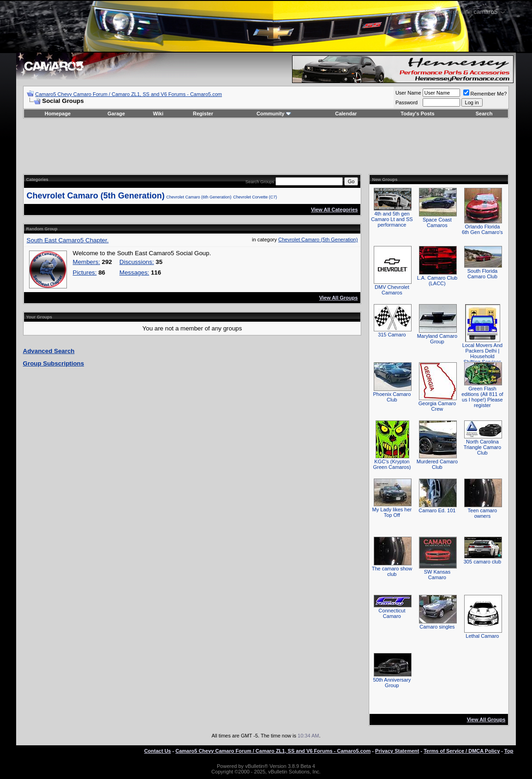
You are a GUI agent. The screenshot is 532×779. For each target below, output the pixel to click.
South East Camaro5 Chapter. (68, 240)
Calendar (346, 114)
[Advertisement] (266, 146)
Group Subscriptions (54, 363)
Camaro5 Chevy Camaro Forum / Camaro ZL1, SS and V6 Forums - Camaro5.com (129, 94)
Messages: (134, 273)
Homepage (58, 114)
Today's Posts (417, 114)
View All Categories (334, 210)
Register (203, 114)
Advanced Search (49, 351)
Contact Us (157, 751)
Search (484, 114)
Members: (87, 262)
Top (509, 751)
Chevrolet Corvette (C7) (255, 197)
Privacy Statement (397, 751)
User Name (408, 93)
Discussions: (137, 262)
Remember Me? (485, 94)
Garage (116, 114)
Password (406, 102)
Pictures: (85, 273)
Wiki (158, 114)
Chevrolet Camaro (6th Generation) (199, 197)
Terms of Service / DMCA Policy (462, 751)
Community (274, 114)
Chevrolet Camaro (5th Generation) (96, 196)
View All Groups (339, 298)
